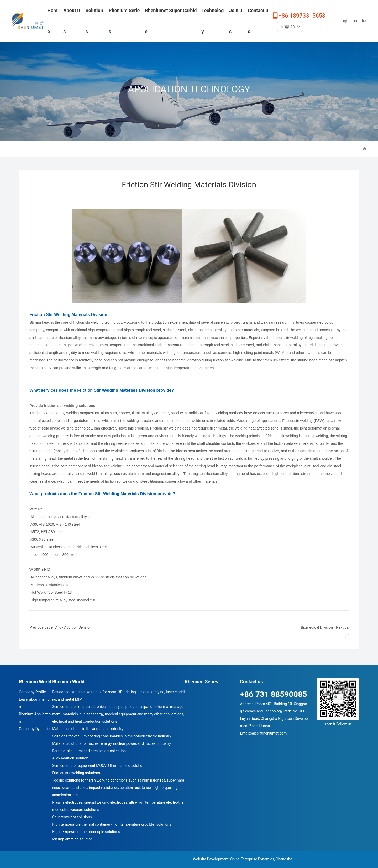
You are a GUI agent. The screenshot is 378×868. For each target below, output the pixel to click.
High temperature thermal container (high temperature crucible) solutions (112, 824)
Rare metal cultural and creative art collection (89, 751)
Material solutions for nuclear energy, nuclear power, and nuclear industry (111, 743)
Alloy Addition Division (73, 627)
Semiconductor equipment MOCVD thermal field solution (98, 766)
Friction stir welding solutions (76, 773)
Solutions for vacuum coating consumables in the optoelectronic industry (112, 736)
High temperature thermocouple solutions (86, 832)
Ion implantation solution (72, 839)
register (359, 21)
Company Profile (32, 692)
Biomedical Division (317, 627)
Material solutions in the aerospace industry (88, 729)
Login (345, 21)
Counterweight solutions (72, 817)
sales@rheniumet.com (268, 733)
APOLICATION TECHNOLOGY (189, 92)
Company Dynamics (35, 729)
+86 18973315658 (302, 16)
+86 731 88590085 (273, 694)
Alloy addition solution (70, 758)
